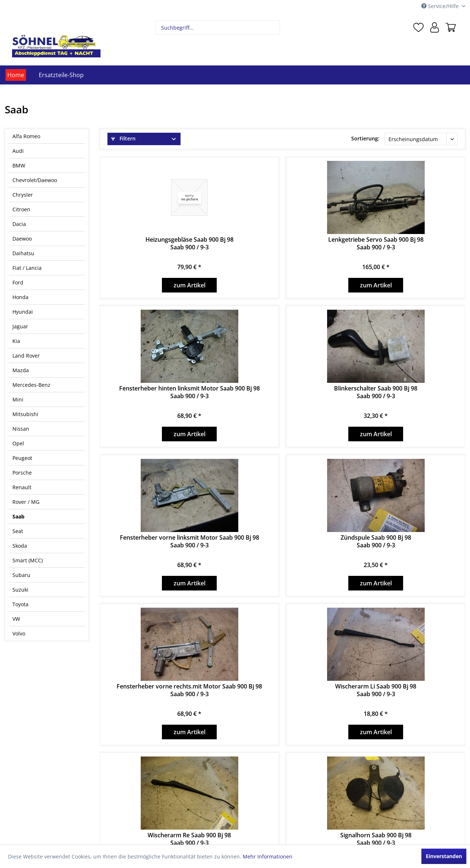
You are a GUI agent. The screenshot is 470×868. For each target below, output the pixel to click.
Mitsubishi (25, 414)
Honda (20, 297)
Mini (18, 399)
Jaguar (20, 326)
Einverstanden (444, 856)
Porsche (22, 473)
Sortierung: (365, 138)
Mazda (21, 370)
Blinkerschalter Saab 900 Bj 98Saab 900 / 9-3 (376, 392)
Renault (22, 487)
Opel (18, 443)
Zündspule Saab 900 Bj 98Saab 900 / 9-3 (376, 541)
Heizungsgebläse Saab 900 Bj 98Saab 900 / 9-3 (189, 244)
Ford (18, 282)
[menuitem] (218, 27)
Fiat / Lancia (27, 268)
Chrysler (23, 195)
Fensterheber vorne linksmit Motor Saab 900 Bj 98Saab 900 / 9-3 (189, 541)
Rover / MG (26, 502)
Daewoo (22, 239)
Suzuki (20, 590)
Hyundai (23, 312)
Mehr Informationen (268, 856)
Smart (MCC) (28, 560)
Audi (18, 151)
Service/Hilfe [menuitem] (441, 6)
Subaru (21, 575)
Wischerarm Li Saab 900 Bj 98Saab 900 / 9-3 (376, 690)
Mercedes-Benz (31, 385)
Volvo (19, 633)
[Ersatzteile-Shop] (61, 75)
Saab (18, 516)
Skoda (20, 546)
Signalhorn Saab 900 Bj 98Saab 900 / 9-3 (376, 839)
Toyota (20, 604)
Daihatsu (23, 253)
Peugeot (22, 458)
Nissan (21, 429)
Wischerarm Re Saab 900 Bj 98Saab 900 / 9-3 (189, 839)
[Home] (16, 75)
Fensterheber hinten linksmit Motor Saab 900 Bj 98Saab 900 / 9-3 (189, 392)
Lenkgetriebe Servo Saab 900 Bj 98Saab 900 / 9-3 (376, 244)
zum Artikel (189, 285)
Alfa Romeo (26, 136)
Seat (18, 531)
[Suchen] (274, 27)
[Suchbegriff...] (218, 27)
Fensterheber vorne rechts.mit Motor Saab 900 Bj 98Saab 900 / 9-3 (189, 690)
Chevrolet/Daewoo (35, 180)
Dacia (19, 224)
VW (16, 619)
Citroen (21, 209)
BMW (19, 165)
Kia (16, 341)
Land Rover (26, 356)
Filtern (123, 138)
